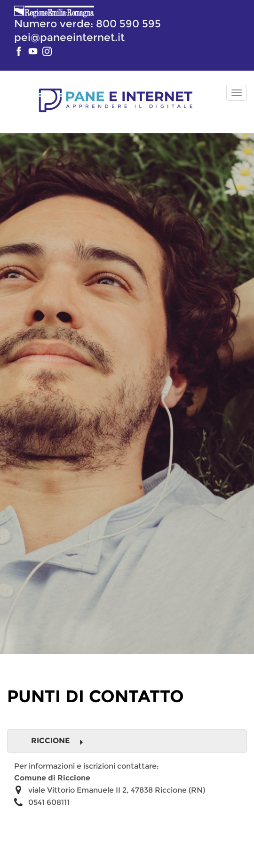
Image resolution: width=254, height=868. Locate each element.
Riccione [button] (57, 741)
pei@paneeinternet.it (69, 37)
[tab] (127, 741)
